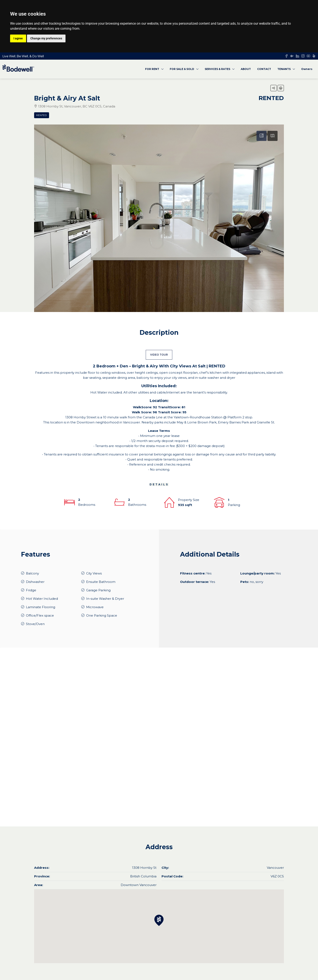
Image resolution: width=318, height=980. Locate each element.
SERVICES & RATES (217, 69)
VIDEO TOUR (159, 355)
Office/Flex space (40, 615)
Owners (307, 69)
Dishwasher (35, 582)
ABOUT (246, 69)
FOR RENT (152, 69)
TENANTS (284, 69)
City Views (94, 573)
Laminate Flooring (41, 607)
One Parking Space (102, 615)
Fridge (31, 590)
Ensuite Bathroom (101, 582)
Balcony (32, 573)
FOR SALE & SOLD (182, 69)
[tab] (262, 136)
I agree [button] (18, 38)
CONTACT (264, 69)
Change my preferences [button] (46, 38)
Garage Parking (98, 590)
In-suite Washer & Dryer (105, 599)
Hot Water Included (42, 599)
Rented (42, 115)
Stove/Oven (35, 624)
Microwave (95, 607)
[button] (274, 88)
